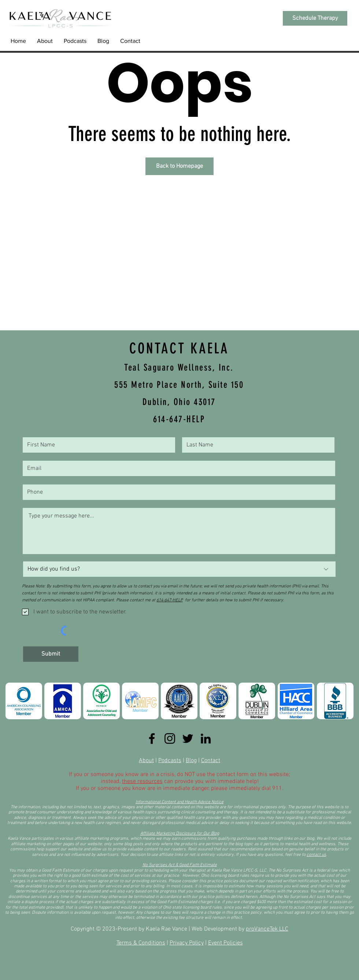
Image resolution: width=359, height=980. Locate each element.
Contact (211, 761)
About (146, 761)
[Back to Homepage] (179, 166)
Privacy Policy (187, 943)
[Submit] (51, 654)
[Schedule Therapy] (315, 18)
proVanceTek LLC (267, 929)
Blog (191, 761)
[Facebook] (152, 738)
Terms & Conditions (141, 943)
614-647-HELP (170, 600)
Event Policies (225, 943)
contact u (315, 855)
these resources (142, 782)
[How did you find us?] (179, 569)
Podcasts (170, 761)
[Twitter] (188, 738)
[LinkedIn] (206, 738)
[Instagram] (170, 738)
